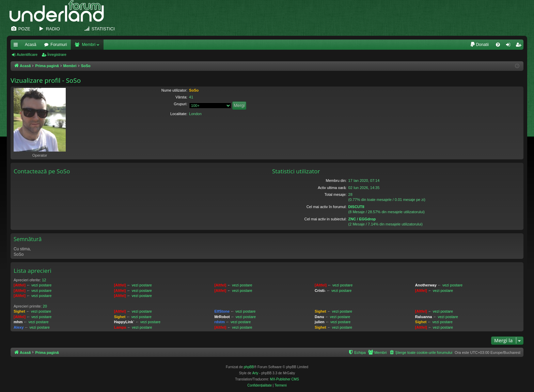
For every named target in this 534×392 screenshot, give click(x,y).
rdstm (219, 322)
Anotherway (426, 285)
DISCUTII (356, 207)
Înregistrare (57, 54)
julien (320, 322)
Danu (319, 317)
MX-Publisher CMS (285, 379)
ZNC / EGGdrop (362, 219)
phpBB (249, 367)
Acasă (30, 45)
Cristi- (320, 291)
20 (45, 306)
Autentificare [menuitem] (510, 46)
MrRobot (222, 317)
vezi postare (41, 285)
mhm (18, 322)
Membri (89, 45)
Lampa (120, 327)
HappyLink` (124, 322)
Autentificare (27, 54)
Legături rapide (17, 46)
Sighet (19, 311)
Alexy (19, 327)
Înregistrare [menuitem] (520, 46)
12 (44, 280)
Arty (255, 373)
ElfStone (222, 311)
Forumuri (59, 45)
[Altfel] (20, 285)
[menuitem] (479, 45)
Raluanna (424, 317)
